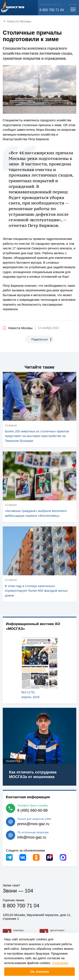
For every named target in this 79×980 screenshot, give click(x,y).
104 (29, 891)
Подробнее (60, 963)
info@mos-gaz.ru (32, 837)
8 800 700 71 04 (52, 10)
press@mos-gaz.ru (33, 824)
